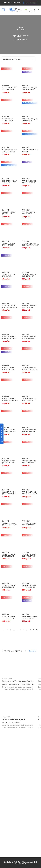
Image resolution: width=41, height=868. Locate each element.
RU (34, 12)
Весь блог (32, 651)
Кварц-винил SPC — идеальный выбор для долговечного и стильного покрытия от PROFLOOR (18, 684)
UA (30, 12)
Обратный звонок (30, 3)
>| (37, 630)
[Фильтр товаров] (2, 434)
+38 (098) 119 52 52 (13, 3)
